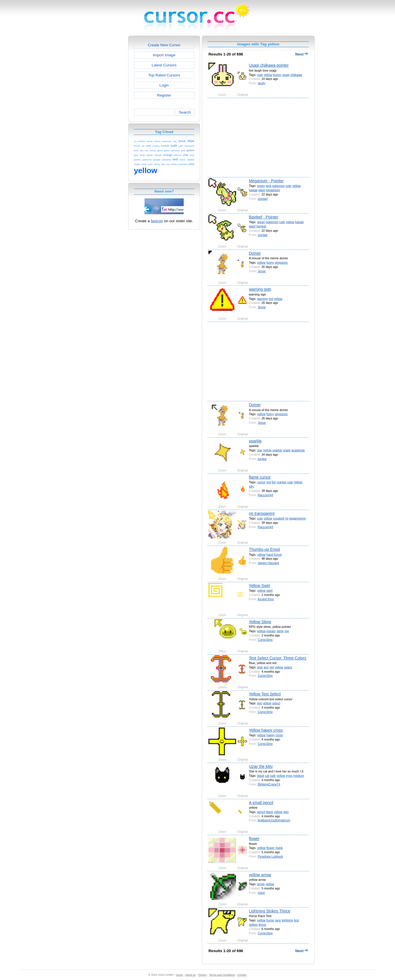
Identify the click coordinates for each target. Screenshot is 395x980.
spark (287, 450)
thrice (262, 925)
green (261, 186)
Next (302, 54)
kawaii (253, 190)
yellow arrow (260, 875)
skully (262, 83)
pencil (261, 812)
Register (164, 95)
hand (270, 555)
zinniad (263, 199)
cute (260, 75)
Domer (255, 253)
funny (270, 262)
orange (281, 482)
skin (286, 812)
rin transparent (262, 513)
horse (270, 920)
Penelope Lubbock (270, 856)
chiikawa (296, 75)
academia (298, 450)
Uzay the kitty (261, 766)
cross (279, 735)
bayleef (261, 226)
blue (260, 667)
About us (190, 975)
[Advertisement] (103, 122)
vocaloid (279, 518)
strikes (253, 925)
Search (185, 112)
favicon (157, 221)
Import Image (164, 55)
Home (180, 975)
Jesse (262, 271)
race (278, 920)
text (266, 667)
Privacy (202, 975)
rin (287, 518)
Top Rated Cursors (164, 75)
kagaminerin (298, 518)
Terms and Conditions (222, 975)
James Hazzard (268, 563)
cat (267, 776)
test (296, 920)
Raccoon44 (265, 495)
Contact (242, 975)
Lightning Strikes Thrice (270, 911)
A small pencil (261, 803)
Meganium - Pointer (266, 181)
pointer (271, 631)
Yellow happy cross (266, 730)
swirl (269, 590)
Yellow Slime (260, 622)
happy (270, 735)
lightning (287, 920)
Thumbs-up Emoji (265, 549)
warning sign (260, 289)
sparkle (255, 441)
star (260, 450)
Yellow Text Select (265, 694)
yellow (268, 75)
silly (252, 486)
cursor (261, 482)
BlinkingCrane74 (269, 784)
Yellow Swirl (260, 586)
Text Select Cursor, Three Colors (278, 658)
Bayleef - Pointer (264, 217)
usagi (286, 75)
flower (254, 839)
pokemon (278, 186)
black (261, 776)
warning (262, 299)
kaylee (262, 459)
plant (262, 190)
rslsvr (261, 893)
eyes (289, 776)
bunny (277, 75)
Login (164, 85)
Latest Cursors (164, 65)
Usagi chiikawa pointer (269, 65)
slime (280, 631)
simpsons (281, 262)
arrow (261, 884)
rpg (287, 631)
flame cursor (260, 477)
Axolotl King (266, 599)
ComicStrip (265, 640)
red (271, 299)
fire (274, 482)
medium (299, 776)
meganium (273, 190)
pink (268, 186)
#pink (279, 848)
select (288, 667)
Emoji (278, 555)
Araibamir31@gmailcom (274, 820)
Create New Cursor (164, 45)
